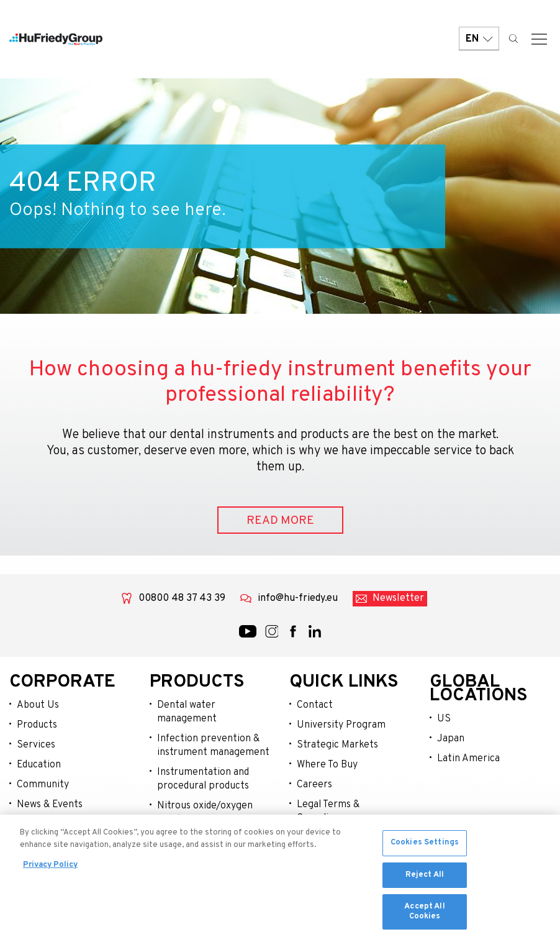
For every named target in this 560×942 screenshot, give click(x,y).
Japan (451, 739)
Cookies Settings (425, 846)
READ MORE (280, 521)
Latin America (468, 759)
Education (39, 765)
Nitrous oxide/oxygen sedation (205, 813)
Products (37, 725)
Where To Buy (327, 765)
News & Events (50, 805)
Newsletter (398, 598)
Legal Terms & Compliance (328, 812)
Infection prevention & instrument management (213, 746)
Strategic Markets (337, 745)
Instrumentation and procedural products (203, 779)
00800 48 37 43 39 (182, 598)
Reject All (425, 878)
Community (43, 785)
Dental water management (187, 712)
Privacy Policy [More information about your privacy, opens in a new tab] (50, 869)
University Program (341, 725)
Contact (315, 705)
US (444, 719)
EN (479, 39)
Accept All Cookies (424, 915)
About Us (38, 705)
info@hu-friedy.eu (298, 598)
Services (36, 745)
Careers (314, 785)
